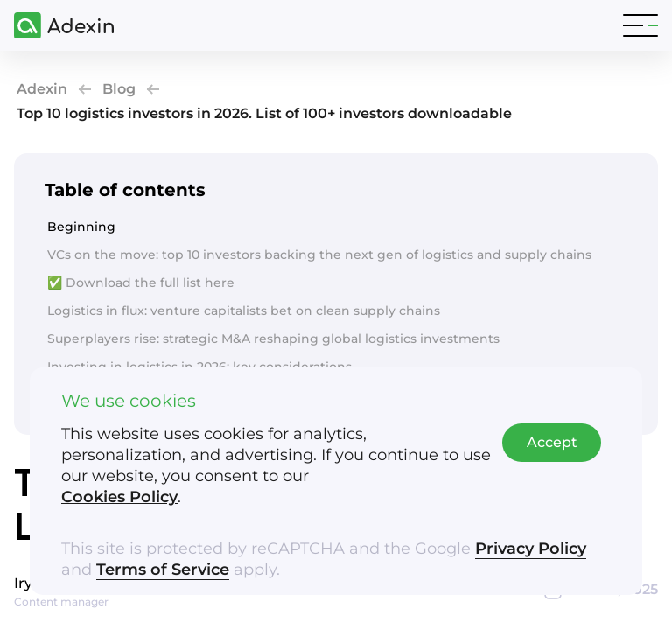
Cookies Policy (119, 497)
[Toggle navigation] (640, 25)
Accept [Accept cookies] (552, 442)
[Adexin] (57, 26)
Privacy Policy (531, 549)
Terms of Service (163, 570)
